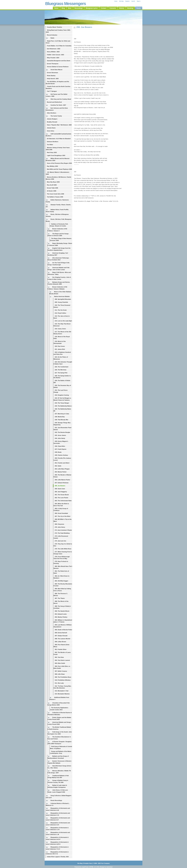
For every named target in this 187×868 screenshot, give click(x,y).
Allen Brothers (52, 113)
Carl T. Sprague (52, 91)
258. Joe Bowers (60, 486)
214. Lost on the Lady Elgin (63, 321)
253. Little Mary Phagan (62, 469)
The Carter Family (56, 116)
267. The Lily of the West (62, 516)
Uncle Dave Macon (56, 70)
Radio (52, 38)
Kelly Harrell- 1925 (53, 79)
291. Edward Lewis (61, 614)
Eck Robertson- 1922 (54, 49)
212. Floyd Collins (60, 313)
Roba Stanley (51, 76)
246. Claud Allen (60, 446)
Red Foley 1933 (52, 152)
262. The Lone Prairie (61, 498)
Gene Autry (51, 131)
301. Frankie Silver (61, 649)
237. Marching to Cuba (62, 414)
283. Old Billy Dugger (61, 581)
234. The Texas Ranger (62, 403)
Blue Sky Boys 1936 (53, 182)
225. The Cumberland (61, 367)
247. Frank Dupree (61, 449)
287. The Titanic (60, 598)
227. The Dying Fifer (61, 373)
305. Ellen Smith (60, 663)
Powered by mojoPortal (81, 867)
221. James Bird (60, 349)
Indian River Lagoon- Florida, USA (58, 857)
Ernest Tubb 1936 (52, 188)
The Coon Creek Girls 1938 (55, 194)
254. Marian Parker (61, 472)
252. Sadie (58, 466)
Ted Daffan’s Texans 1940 (55, 197)
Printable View (88, 863)
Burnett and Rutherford (54, 102)
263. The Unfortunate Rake (63, 501)
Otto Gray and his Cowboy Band (61, 99)
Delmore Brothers (53, 142)
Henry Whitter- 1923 (53, 52)
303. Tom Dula (59, 657)
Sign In (139, 1)
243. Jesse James (60, 435)
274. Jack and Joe (60, 541)
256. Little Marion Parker (62, 480)
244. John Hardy (60, 438)
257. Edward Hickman (62, 483)
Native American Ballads (62, 296)
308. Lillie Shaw (60, 674)
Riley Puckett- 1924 (53, 58)
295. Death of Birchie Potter (63, 630)
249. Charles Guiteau (61, 455)
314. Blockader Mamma (62, 694)
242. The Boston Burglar (62, 432)
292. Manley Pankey (61, 617)
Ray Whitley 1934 (52, 166)
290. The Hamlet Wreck (62, 611)
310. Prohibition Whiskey (63, 680)
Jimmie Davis (51, 128)
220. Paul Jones (60, 346)
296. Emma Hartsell (61, 633)
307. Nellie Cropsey (61, 671)
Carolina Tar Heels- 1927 (58, 105)
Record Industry (52, 35)
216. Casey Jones (60, 329)
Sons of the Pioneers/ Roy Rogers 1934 (59, 163)
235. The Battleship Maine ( (63, 406)
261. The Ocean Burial (62, 495)
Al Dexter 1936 (52, 191)
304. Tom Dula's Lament (62, 660)
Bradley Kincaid (52, 122)
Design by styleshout (106, 867)
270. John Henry (60, 527)
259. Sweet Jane (60, 489)
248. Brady (58, 452)
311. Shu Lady (59, 683)
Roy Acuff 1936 (52, 185)
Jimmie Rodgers (52, 119)
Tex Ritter (50, 145)
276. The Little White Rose (63, 549)
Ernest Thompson (53, 64)
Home (116, 1)
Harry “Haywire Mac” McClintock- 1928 (59, 125)
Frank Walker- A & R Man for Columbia (59, 46)
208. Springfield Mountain (63, 299)
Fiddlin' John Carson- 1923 (56, 55)
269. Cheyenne (59, 524)
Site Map (121, 1)
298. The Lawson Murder (63, 639)
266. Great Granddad (61, 513)
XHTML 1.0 (92, 867)
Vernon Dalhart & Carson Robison (58, 67)
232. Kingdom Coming (62, 395)
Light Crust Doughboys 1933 (56, 155)
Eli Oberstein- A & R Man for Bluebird (59, 139)
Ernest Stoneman (52, 73)
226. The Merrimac (61, 370)
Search (133, 1)
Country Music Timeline (55, 27)
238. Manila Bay (60, 417)
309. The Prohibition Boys (63, 677)
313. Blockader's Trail (62, 691)
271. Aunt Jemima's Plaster (63, 530)
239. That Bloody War (61, 420)
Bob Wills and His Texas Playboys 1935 (59, 169)
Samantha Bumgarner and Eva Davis (59, 61)
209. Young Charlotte (61, 302)
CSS (98, 867)
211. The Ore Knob (61, 310)
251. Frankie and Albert (62, 463)
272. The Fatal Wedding (62, 533)
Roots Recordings (56, 800)
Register (127, 1)
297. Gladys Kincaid (61, 636)
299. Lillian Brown (60, 642)
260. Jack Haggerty (61, 492)
